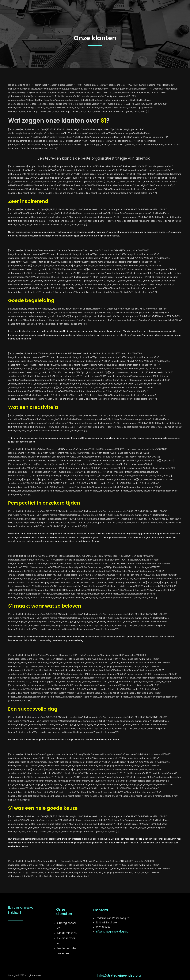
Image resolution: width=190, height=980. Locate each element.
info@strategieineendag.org (112, 932)
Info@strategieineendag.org (119, 975)
